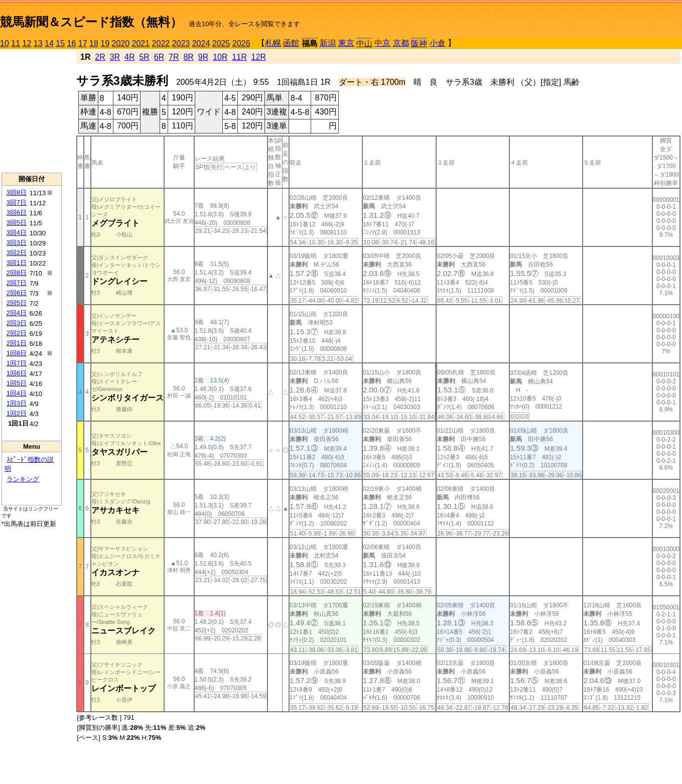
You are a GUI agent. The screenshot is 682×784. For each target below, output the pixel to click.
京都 (401, 43)
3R (115, 57)
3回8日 (17, 192)
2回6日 (17, 293)
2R (100, 57)
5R (144, 57)
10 (5, 43)
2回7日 (17, 283)
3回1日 (17, 263)
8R (188, 57)
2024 (201, 43)
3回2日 (17, 253)
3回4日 (17, 233)
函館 (291, 43)
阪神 (419, 43)
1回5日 (17, 383)
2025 (221, 43)
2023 (181, 43)
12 (27, 43)
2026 (241, 43)
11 (16, 43)
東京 (346, 43)
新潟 (328, 43)
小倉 (438, 43)
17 (83, 43)
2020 (121, 43)
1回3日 (17, 403)
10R (220, 57)
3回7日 (17, 203)
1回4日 (17, 393)
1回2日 (17, 413)
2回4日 (17, 313)
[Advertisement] (32, 111)
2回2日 (17, 333)
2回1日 (17, 343)
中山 (364, 43)
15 (60, 43)
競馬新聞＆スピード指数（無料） (91, 22)
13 (38, 43)
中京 (382, 43)
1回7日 (17, 363)
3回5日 (17, 223)
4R (129, 57)
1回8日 (17, 353)
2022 (161, 43)
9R (203, 57)
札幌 (273, 43)
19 (105, 43)
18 (94, 43)
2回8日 (17, 273)
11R (239, 57)
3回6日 (17, 213)
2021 (141, 43)
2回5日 (17, 303)
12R (259, 57)
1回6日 (17, 373)
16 (72, 43)
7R (174, 57)
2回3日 (17, 323)
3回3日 (17, 243)
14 (49, 43)
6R (159, 57)
